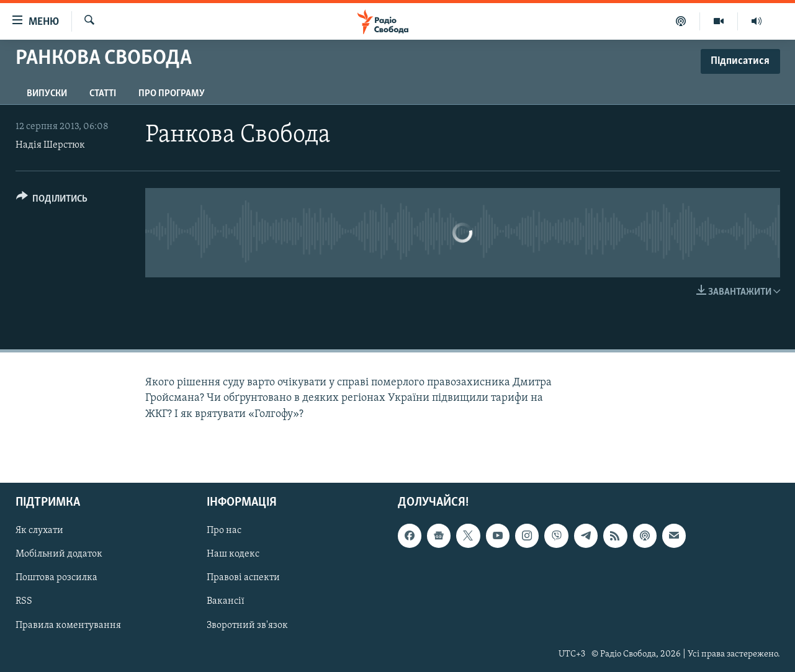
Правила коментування (68, 625)
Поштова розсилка (56, 578)
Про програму (172, 94)
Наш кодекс (233, 554)
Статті (103, 94)
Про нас (224, 531)
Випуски (47, 94)
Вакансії (226, 601)
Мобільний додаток (59, 554)
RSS (24, 601)
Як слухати (39, 531)
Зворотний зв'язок (247, 625)
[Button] (52, 201)
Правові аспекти (243, 578)
